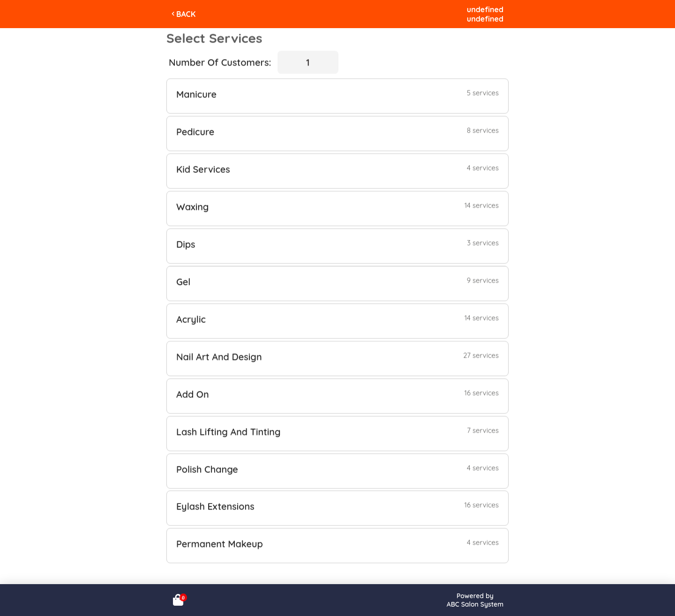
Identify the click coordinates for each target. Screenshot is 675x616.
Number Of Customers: (220, 61)
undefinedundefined (485, 14)
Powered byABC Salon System (475, 600)
